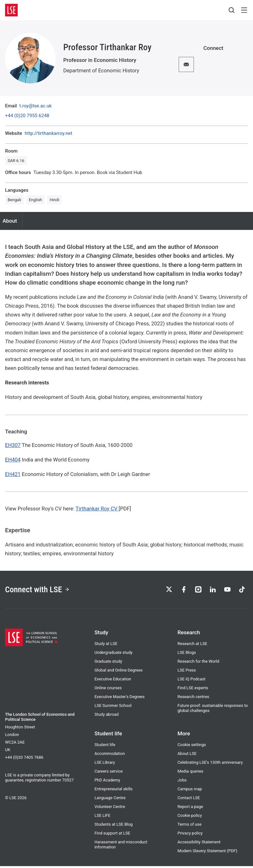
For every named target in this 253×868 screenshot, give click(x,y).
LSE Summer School (113, 707)
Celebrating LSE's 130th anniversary (210, 764)
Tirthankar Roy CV (97, 509)
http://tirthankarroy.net (48, 133)
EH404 (13, 460)
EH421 (13, 474)
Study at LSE (106, 645)
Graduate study (108, 663)
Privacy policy (190, 835)
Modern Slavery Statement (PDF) (207, 853)
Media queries (190, 773)
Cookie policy (190, 817)
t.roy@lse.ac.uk (35, 106)
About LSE (187, 755)
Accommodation (110, 755)
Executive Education (113, 681)
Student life (105, 747)
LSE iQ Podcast (191, 681)
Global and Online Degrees (119, 672)
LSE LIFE (103, 817)
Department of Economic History (101, 71)
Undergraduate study (114, 654)
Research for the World (198, 663)
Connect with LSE (40, 590)
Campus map (190, 791)
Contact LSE (189, 800)
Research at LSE (192, 645)
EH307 (13, 445)
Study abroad (107, 716)
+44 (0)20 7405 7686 (24, 759)
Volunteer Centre (110, 808)
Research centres (193, 699)
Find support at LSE (112, 835)
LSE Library (105, 764)
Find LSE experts (193, 690)
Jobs (182, 782)
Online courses (108, 690)
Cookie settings (192, 747)
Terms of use (189, 826)
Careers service (109, 773)
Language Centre (110, 800)
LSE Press (187, 672)
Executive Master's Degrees (120, 699)
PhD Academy (107, 782)
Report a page (190, 808)
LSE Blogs (187, 654)
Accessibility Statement (199, 844)
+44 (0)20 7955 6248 (27, 116)
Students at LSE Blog (114, 826)
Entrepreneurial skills (114, 791)
